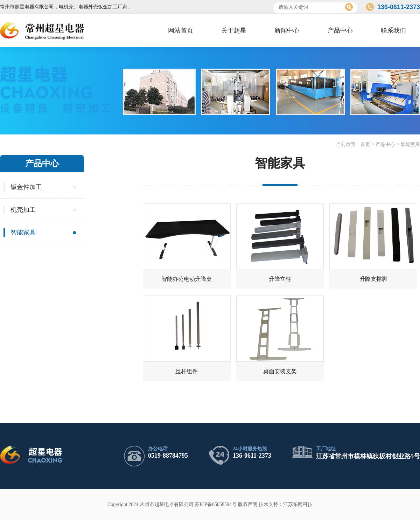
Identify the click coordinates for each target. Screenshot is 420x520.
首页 (365, 144)
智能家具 (410, 144)
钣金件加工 (26, 187)
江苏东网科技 (298, 504)
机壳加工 (23, 210)
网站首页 (181, 30)
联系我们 (393, 30)
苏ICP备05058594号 (216, 504)
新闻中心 (287, 30)
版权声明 (248, 504)
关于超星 (234, 30)
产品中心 (340, 30)
